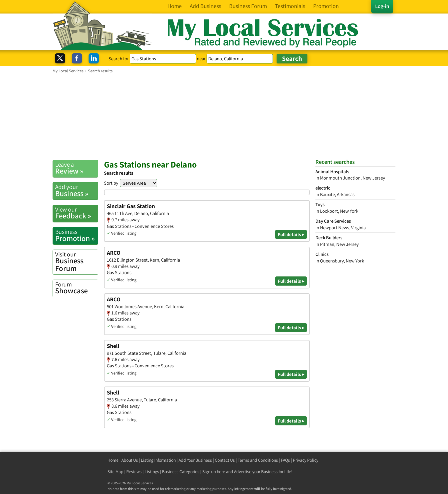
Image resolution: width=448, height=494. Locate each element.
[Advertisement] (224, 116)
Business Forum (77, 262)
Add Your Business (195, 460)
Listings (152, 472)
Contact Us (225, 460)
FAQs (285, 460)
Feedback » (77, 213)
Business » (77, 190)
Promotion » (77, 235)
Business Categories (181, 472)
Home (113, 460)
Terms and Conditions (258, 460)
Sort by (111, 183)
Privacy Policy (306, 460)
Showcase (77, 288)
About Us (130, 460)
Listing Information (158, 460)
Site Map (115, 472)
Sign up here (214, 472)
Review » (77, 168)
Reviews (134, 472)
